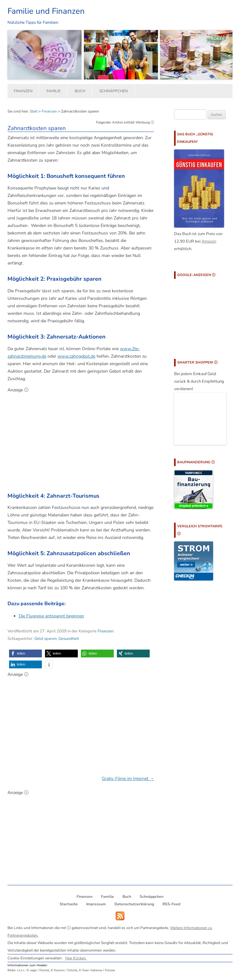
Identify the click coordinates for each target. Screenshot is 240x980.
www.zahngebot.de (76, 356)
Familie (54, 91)
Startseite (69, 904)
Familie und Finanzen (46, 11)
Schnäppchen (114, 91)
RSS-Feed (171, 904)
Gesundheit (69, 639)
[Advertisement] (81, 440)
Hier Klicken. (76, 958)
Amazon (209, 241)
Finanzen (23, 91)
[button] (25, 653)
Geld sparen (45, 639)
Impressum (96, 904)
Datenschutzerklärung (134, 904)
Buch (80, 91)
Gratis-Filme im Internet (128, 779)
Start (34, 111)
